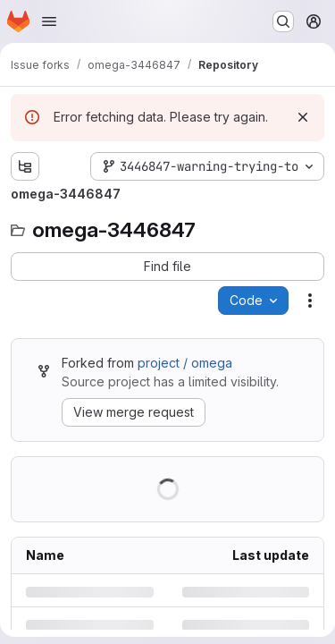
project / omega (185, 363)
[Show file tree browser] (25, 166)
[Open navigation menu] (49, 21)
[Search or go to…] (283, 21)
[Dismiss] (303, 117)
